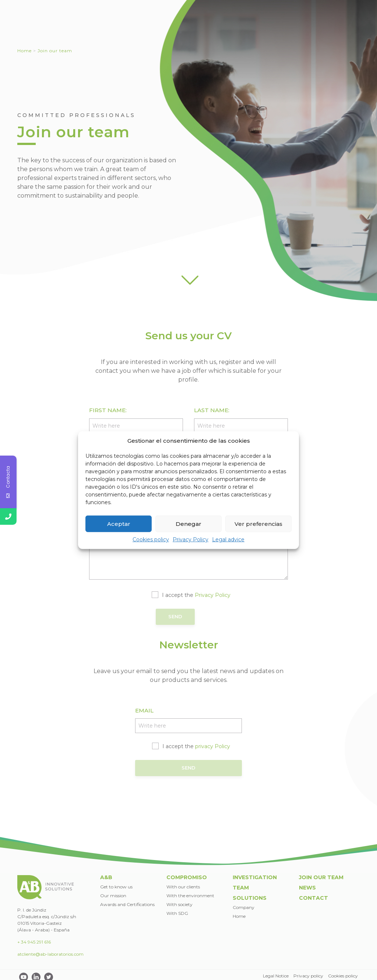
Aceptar (119, 523)
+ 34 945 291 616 (34, 937)
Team (307, 25)
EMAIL (144, 709)
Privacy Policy (191, 539)
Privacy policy (308, 971)
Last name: (212, 410)
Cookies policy (151, 539)
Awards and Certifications (127, 900)
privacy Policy (213, 744)
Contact (309, 5)
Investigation (268, 25)
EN (344, 5)
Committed (216, 25)
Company (244, 903)
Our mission (113, 891)
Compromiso (187, 873)
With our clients (183, 882)
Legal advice (228, 539)
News (284, 5)
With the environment (190, 891)
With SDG (177, 908)
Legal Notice (275, 971)
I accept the (196, 595)
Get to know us (116, 882)
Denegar (188, 523)
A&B (180, 25)
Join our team (252, 5)
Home (24, 51)
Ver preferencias (258, 523)
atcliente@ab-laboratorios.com (50, 950)
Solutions (339, 25)
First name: (108, 410)
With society (179, 900)
